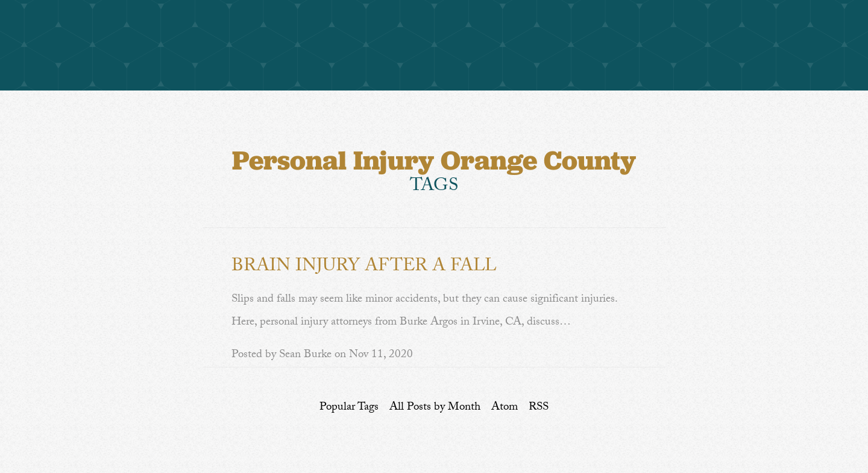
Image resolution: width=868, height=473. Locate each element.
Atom (505, 408)
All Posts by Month (435, 408)
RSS (539, 408)
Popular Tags (349, 408)
